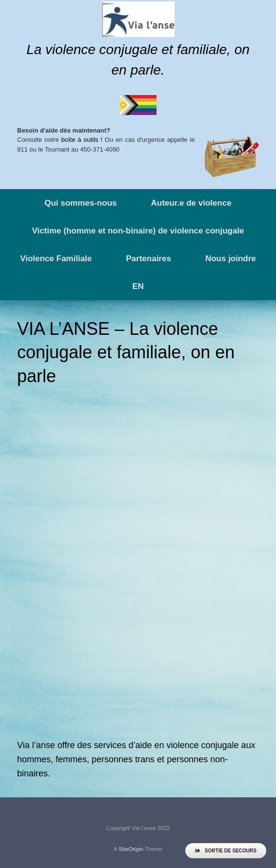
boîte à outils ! (82, 140)
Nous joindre (231, 259)
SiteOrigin (131, 849)
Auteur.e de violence (191, 203)
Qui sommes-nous (80, 203)
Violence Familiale (56, 259)
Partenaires (148, 259)
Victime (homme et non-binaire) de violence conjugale (138, 231)
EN (138, 286)
